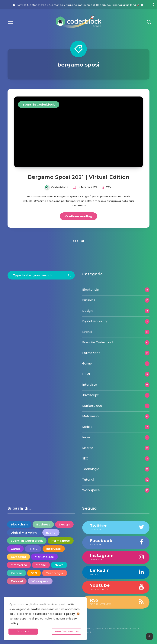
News (86, 437)
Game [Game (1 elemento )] (15, 549)
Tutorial (88, 480)
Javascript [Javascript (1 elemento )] (18, 557)
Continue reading (78, 216)
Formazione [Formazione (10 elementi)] (61, 541)
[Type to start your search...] (41, 275)
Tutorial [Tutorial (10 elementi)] (17, 581)
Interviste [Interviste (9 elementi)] (54, 549)
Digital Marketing (95, 321)
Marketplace (92, 406)
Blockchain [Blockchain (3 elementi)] (19, 524)
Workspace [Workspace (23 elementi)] (40, 581)
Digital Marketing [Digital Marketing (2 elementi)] (24, 533)
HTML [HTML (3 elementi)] (33, 549)
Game (87, 363)
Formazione (91, 353)
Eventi (87, 332)
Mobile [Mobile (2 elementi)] (41, 565)
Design (87, 311)
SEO (85, 458)
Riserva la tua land (124, 5)
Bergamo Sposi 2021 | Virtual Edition (79, 177)
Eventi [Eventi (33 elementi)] (51, 533)
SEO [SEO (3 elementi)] (34, 573)
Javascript (90, 395)
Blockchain (91, 290)
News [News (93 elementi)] (59, 565)
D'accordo (23, 631)
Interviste (90, 385)
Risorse (88, 448)
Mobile (87, 427)
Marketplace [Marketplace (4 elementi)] (44, 557)
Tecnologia (91, 469)
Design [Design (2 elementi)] (64, 524)
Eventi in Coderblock (39, 105)
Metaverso (91, 416)
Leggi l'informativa (66, 631)
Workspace (91, 490)
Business (89, 300)
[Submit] (69, 276)
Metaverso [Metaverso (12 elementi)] (19, 565)
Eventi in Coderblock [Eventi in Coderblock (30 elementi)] (27, 541)
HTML (86, 374)
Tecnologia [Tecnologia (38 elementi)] (55, 573)
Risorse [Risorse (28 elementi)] (16, 573)
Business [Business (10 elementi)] (43, 524)
